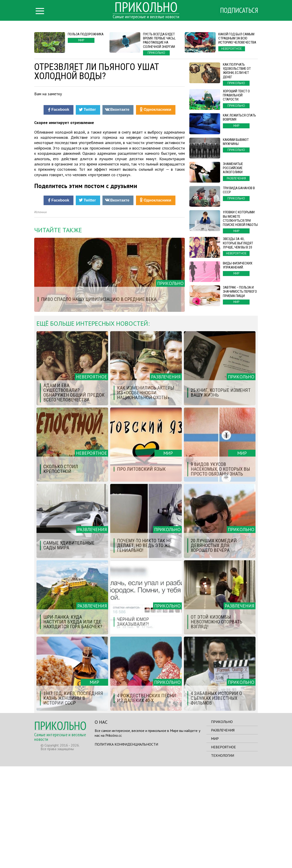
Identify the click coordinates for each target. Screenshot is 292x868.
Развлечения (223, 832)
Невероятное (223, 849)
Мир (215, 840)
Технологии (223, 857)
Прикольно (222, 823)
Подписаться (238, 11)
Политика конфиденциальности (126, 846)
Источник (40, 314)
